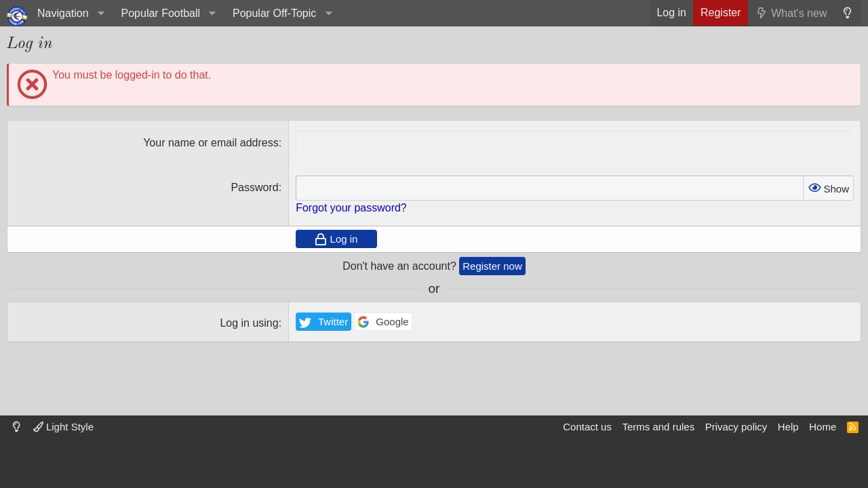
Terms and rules (658, 427)
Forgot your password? (351, 208)
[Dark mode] (847, 13)
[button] (69, 13)
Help (788, 427)
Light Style (63, 427)
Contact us (587, 427)
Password (254, 187)
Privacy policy (736, 427)
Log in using (249, 323)
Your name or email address (211, 143)
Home (823, 427)
